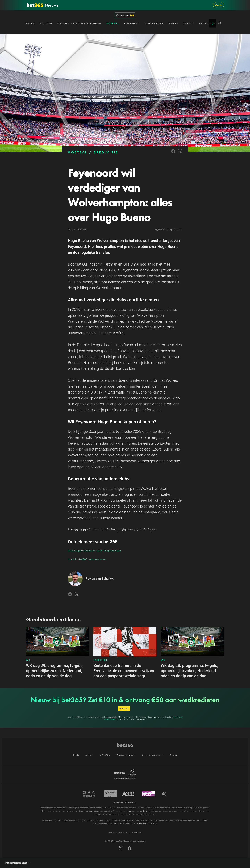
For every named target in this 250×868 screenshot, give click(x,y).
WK (28, 660)
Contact (89, 755)
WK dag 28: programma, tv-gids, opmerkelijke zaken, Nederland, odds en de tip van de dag (189, 671)
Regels (76, 755)
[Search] (220, 23)
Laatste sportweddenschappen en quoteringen (94, 551)
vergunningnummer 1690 (147, 823)
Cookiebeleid (149, 811)
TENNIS (189, 23)
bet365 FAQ (104, 755)
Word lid (218, 5)
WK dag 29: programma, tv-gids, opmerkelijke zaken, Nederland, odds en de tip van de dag (55, 671)
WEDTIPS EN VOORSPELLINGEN (79, 23)
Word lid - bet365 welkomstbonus (87, 559)
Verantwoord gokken (126, 755)
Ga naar (125, 15)
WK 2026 (46, 23)
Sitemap (174, 755)
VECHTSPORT (208, 23)
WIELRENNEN (155, 23)
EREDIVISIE (106, 152)
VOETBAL (113, 23)
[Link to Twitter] (180, 154)
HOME (30, 23)
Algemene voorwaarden (152, 755)
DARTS (174, 23)
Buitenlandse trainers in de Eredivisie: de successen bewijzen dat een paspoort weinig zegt (124, 671)
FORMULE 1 (132, 23)
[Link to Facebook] (173, 154)
